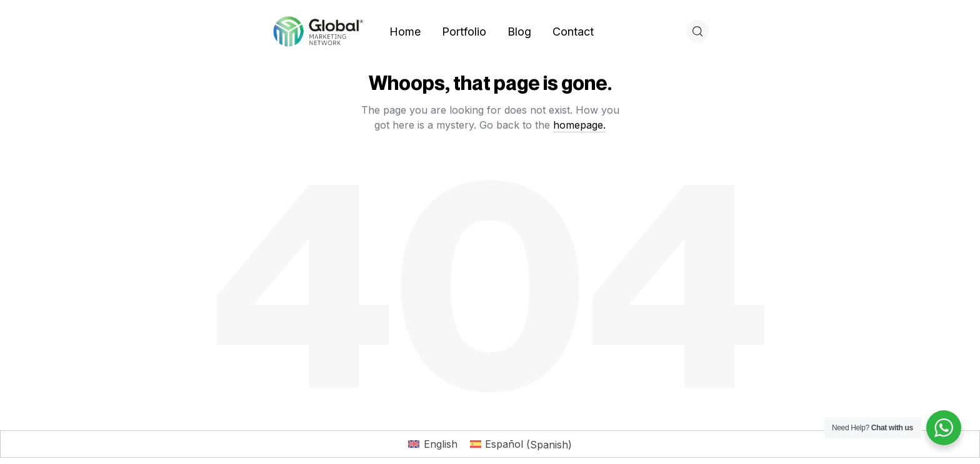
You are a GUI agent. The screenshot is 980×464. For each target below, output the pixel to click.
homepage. (579, 125)
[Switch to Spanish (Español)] (521, 444)
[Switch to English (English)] (432, 444)
